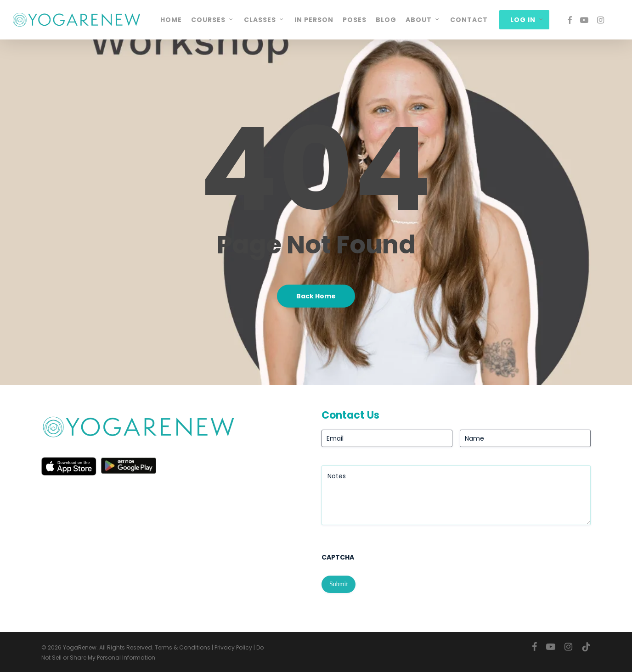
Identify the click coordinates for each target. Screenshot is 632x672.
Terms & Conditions (183, 647)
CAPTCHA (338, 557)
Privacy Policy (233, 647)
